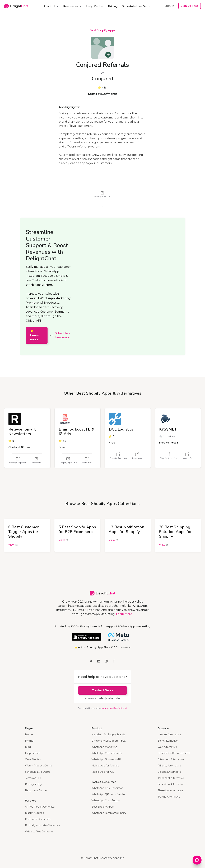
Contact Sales (102, 690)
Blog (28, 747)
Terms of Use (33, 778)
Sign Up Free (190, 6)
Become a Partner (36, 790)
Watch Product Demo (39, 766)
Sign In (169, 6)
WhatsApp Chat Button (106, 800)
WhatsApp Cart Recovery (107, 753)
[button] (51, 6)
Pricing (113, 6)
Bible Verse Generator (38, 819)
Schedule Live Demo (137, 6)
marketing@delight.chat (115, 708)
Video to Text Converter (39, 832)
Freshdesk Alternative (171, 784)
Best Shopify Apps (102, 30)
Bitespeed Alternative (171, 759)
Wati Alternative (167, 747)
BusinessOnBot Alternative (174, 753)
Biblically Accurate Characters (43, 825)
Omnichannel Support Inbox (108, 741)
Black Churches (34, 813)
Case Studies (33, 759)
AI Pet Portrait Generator (40, 807)
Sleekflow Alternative (170, 790)
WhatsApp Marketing (104, 747)
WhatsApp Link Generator (107, 788)
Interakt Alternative (169, 735)
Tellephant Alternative (171, 778)
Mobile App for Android (105, 766)
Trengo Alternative (169, 797)
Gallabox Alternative (170, 772)
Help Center (95, 6)
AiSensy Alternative (169, 766)
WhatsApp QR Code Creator (109, 794)
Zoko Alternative (168, 741)
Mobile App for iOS (103, 772)
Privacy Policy (33, 784)
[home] (16, 6)
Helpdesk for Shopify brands (108, 735)
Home (29, 735)
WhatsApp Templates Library (109, 813)
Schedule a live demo (63, 335)
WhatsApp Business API (106, 759)
